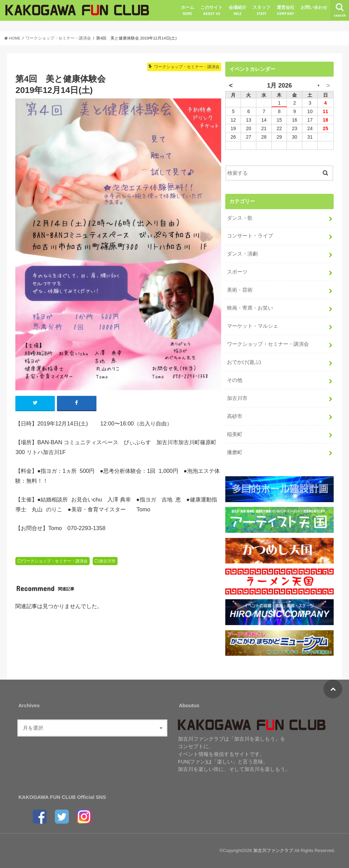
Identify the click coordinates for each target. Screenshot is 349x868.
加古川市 (107, 561)
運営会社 (286, 11)
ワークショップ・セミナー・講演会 (55, 561)
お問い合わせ (314, 7)
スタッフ (261, 11)
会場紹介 (238, 11)
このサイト (211, 11)
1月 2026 (279, 86)
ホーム (188, 11)
